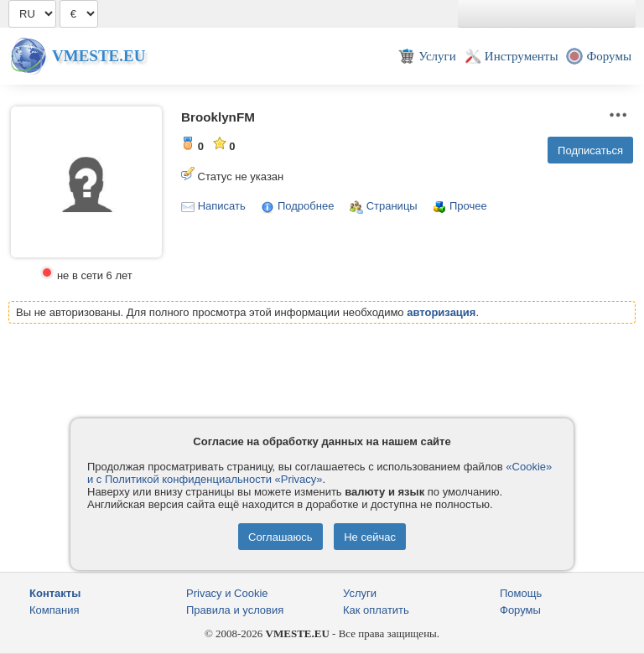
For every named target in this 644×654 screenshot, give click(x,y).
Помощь (521, 593)
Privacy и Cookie (227, 593)
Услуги (360, 593)
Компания (55, 610)
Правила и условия (235, 610)
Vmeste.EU (99, 56)
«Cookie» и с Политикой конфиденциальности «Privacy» (319, 473)
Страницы (392, 206)
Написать (222, 206)
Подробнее (306, 206)
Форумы (520, 610)
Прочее (468, 206)
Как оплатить (376, 610)
